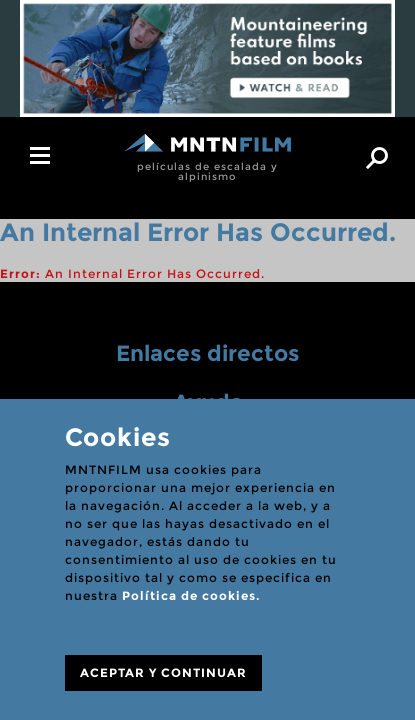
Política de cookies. (191, 595)
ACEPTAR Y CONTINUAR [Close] (163, 672)
